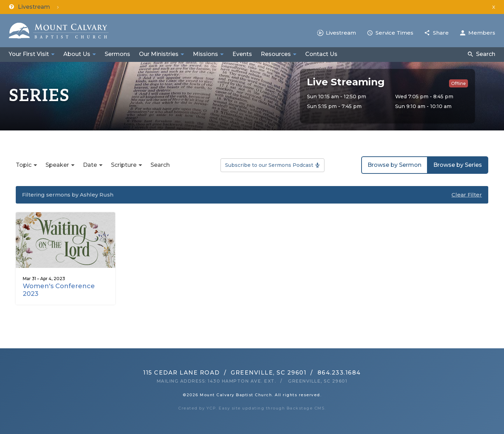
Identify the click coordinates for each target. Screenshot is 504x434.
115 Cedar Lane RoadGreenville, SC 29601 (225, 373)
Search (486, 54)
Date (90, 165)
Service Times (394, 33)
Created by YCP (197, 408)
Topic (24, 165)
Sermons (117, 54)
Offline (458, 83)
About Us (77, 54)
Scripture (124, 165)
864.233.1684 (339, 373)
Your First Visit (29, 54)
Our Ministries (159, 54)
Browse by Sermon (394, 165)
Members (482, 33)
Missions (205, 54)
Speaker (57, 165)
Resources (276, 54)
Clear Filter (467, 195)
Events (242, 54)
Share (441, 33)
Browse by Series (458, 165)
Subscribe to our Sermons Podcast (269, 165)
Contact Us (321, 54)
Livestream (341, 33)
